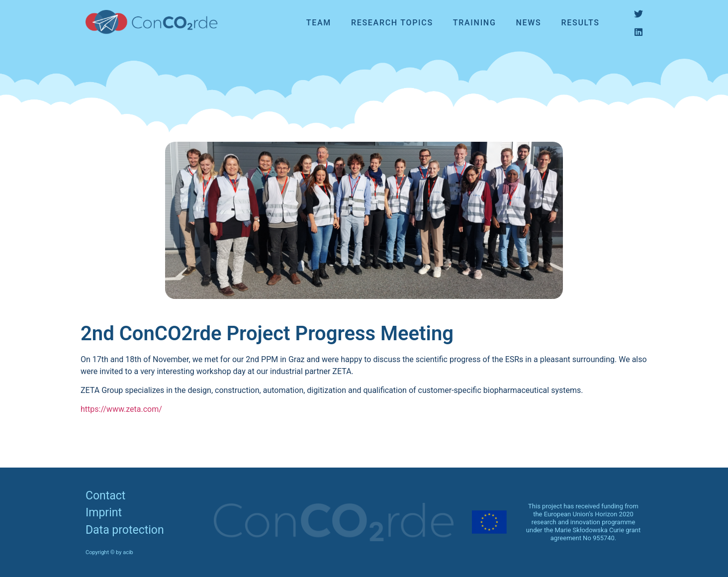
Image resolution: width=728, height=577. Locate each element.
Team (319, 23)
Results (581, 23)
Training (475, 23)
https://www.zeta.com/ (121, 409)
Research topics (392, 23)
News (529, 23)
